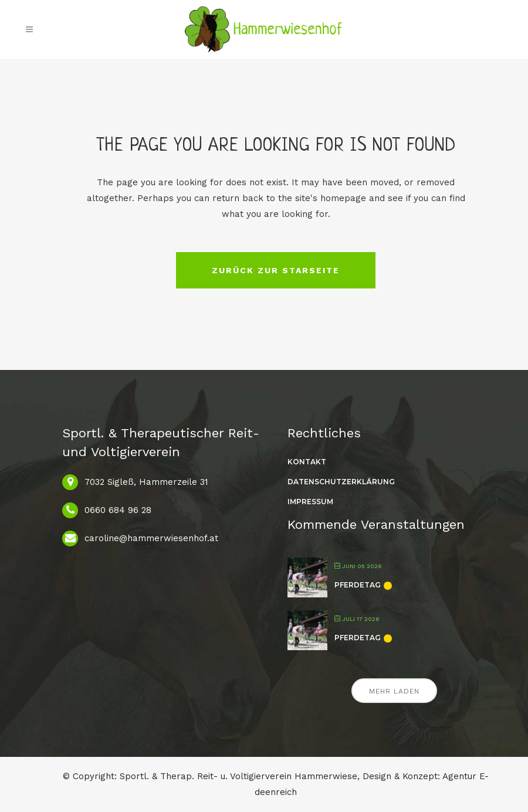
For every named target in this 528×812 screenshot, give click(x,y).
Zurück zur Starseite (276, 270)
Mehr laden (394, 691)
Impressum (310, 502)
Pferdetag (358, 585)
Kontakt (307, 462)
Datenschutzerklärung (341, 482)
